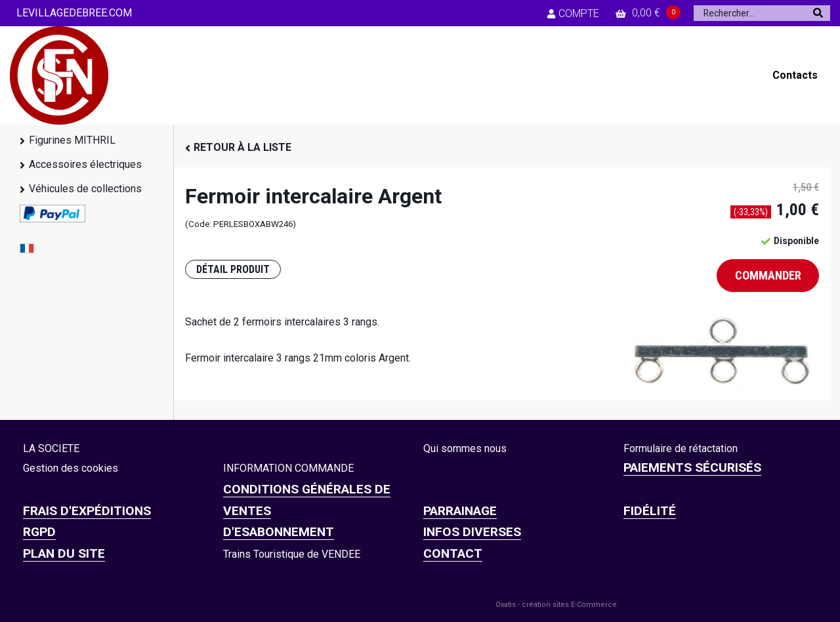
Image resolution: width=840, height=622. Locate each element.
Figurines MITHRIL (72, 140)
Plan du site (64, 553)
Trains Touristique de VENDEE (292, 554)
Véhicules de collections (85, 189)
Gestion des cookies (71, 468)
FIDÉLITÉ (650, 511)
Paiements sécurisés (692, 467)
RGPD (39, 532)
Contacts (795, 75)
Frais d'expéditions (87, 511)
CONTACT (453, 553)
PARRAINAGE (460, 511)
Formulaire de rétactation (681, 448)
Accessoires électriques (85, 164)
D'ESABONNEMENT (279, 532)
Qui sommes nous (465, 448)
